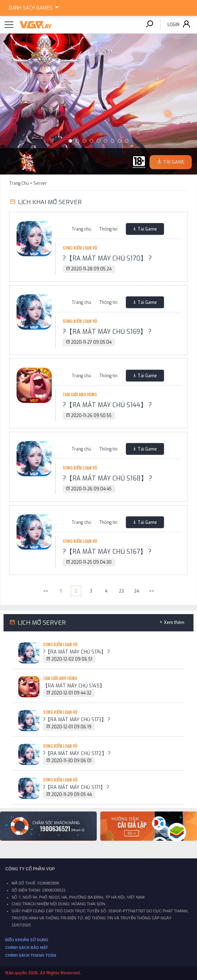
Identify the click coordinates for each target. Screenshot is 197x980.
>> (152, 591)
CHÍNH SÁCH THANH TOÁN (31, 955)
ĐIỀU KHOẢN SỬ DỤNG (27, 940)
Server (40, 183)
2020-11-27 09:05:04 (91, 342)
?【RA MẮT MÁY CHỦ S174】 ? (76, 652)
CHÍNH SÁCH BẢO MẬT (27, 948)
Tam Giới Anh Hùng (80, 394)
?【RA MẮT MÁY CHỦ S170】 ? (107, 258)
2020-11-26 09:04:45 (91, 489)
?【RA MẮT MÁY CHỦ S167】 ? (107, 552)
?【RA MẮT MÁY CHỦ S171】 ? (76, 787)
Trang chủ (81, 229)
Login (173, 25)
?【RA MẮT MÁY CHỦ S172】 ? (77, 753)
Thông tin (108, 229)
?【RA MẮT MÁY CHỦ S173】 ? (77, 719)
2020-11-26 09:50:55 (91, 416)
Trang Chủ (19, 183)
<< (46, 591)
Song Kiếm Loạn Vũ (80, 248)
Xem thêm (174, 623)
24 (136, 591)
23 (121, 591)
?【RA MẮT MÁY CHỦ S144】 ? (107, 405)
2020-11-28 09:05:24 (91, 269)
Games (35, 7)
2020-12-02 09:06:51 (72, 659)
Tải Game (147, 229)
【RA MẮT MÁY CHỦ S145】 (74, 686)
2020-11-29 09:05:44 (72, 795)
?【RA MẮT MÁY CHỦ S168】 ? (107, 478)
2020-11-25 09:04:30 (91, 562)
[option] (99, 104)
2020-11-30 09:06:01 (71, 761)
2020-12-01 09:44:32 (71, 693)
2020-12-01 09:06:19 (71, 727)
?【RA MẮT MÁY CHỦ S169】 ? (107, 332)
